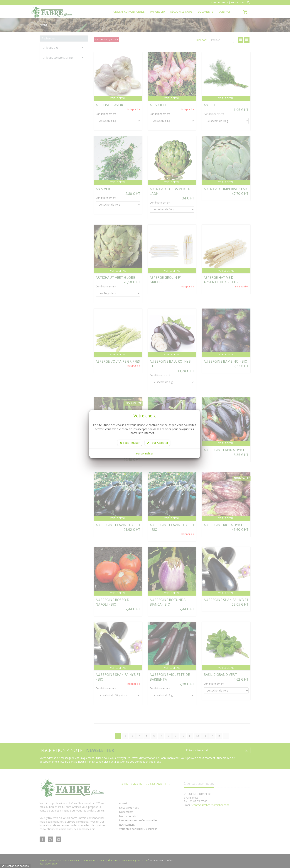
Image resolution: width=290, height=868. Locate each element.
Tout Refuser (130, 443)
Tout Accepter (157, 443)
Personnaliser (145, 453)
